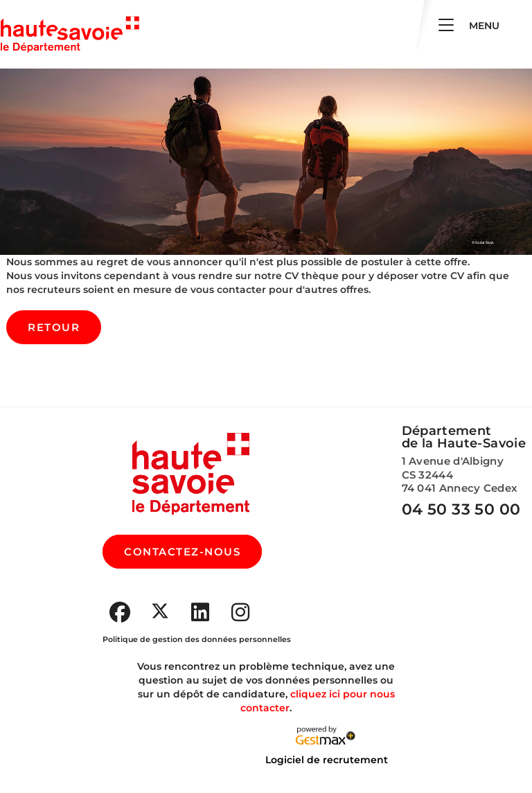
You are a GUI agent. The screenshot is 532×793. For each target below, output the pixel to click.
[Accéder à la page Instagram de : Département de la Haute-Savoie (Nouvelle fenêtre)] (240, 612)
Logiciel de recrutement (327, 760)
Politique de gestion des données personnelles (197, 639)
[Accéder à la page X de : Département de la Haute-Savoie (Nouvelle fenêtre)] (160, 611)
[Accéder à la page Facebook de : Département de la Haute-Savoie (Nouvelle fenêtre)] (120, 612)
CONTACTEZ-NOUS (182, 552)
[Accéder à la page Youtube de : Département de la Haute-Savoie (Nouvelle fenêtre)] (200, 612)
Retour (54, 327)
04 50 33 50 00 (461, 509)
